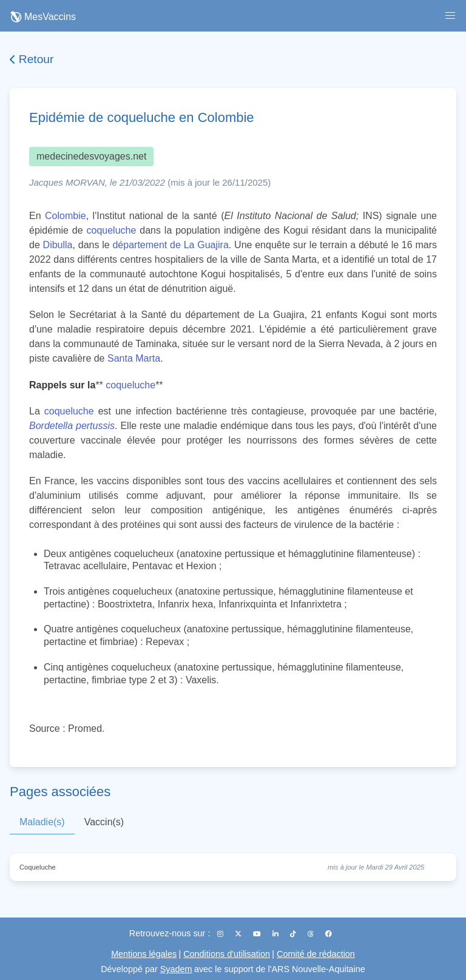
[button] (450, 16)
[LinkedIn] (276, 934)
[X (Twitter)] (239, 934)
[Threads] (312, 934)
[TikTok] (294, 934)
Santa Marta (134, 358)
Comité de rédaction (316, 954)
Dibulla (58, 245)
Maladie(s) (42, 822)
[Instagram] (221, 934)
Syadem (176, 969)
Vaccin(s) (104, 822)
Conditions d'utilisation (227, 954)
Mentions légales (144, 954)
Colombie (66, 216)
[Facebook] (329, 934)
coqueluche (112, 230)
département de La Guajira (170, 245)
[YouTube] (258, 934)
